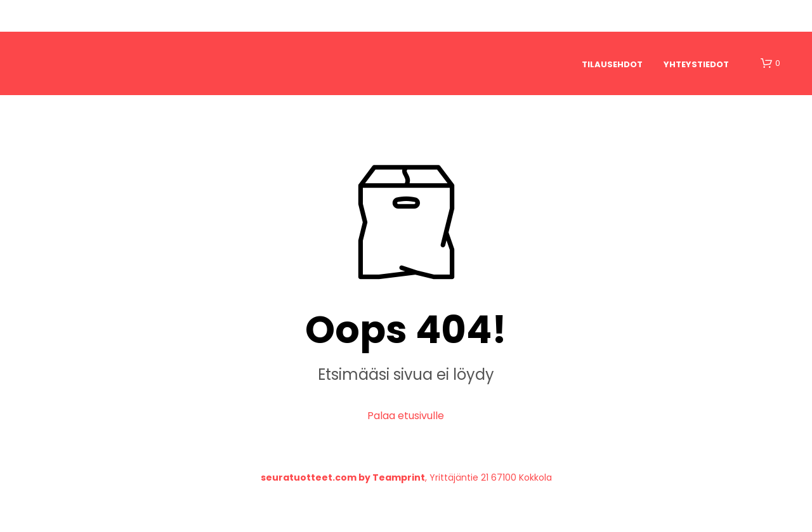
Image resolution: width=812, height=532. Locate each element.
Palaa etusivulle (406, 416)
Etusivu (76, 16)
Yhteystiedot (696, 64)
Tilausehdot (612, 64)
